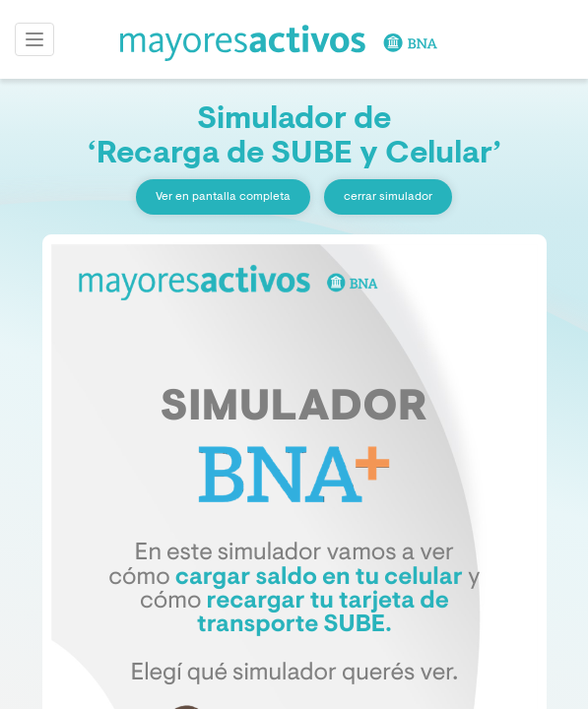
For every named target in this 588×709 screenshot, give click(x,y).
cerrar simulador (388, 197)
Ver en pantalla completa (223, 197)
